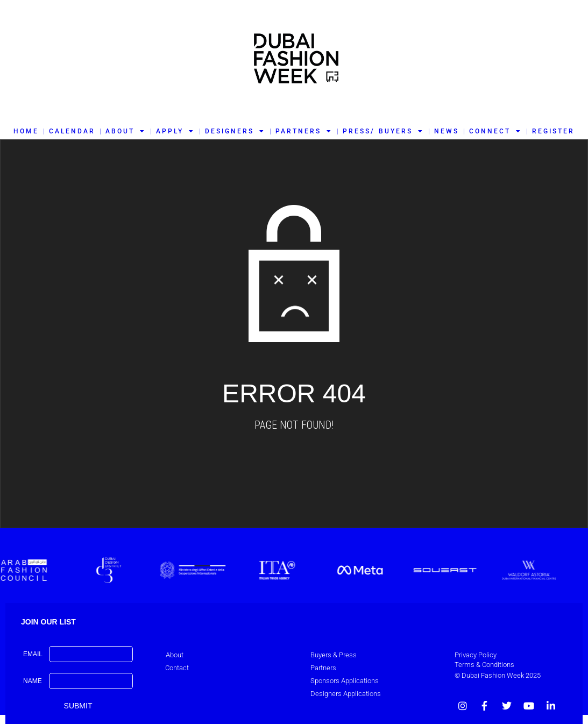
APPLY (175, 131)
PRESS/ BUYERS (383, 131)
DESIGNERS (235, 131)
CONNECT (495, 131)
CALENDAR (72, 131)
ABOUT (126, 131)
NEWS (447, 131)
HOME (26, 131)
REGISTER (553, 131)
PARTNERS (304, 131)
